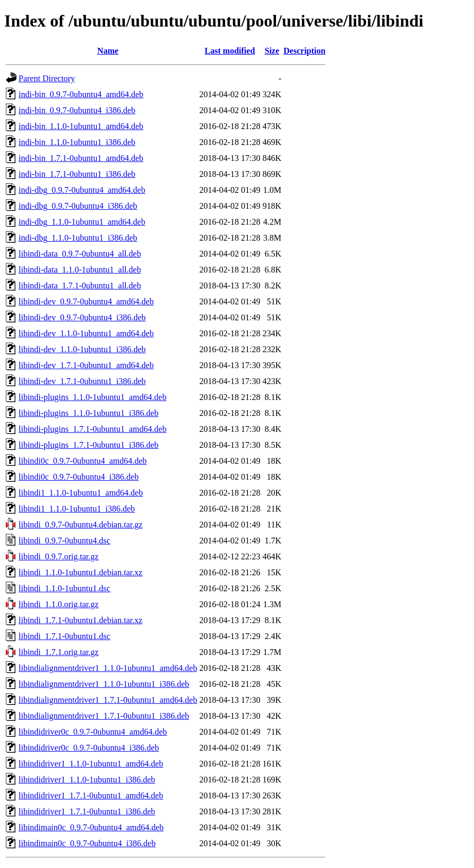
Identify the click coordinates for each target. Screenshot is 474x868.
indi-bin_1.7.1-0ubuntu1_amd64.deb (81, 158)
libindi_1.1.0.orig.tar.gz (59, 604)
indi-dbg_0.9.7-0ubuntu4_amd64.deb (82, 190)
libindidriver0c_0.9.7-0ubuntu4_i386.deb (89, 748)
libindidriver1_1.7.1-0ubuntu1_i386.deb (87, 811)
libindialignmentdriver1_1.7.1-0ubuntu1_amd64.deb (108, 700)
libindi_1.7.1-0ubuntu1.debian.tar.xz (80, 620)
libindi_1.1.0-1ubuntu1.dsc (64, 588)
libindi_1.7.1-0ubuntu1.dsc (64, 636)
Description (304, 51)
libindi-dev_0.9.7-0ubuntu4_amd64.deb (86, 301)
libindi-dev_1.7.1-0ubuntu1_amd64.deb (86, 365)
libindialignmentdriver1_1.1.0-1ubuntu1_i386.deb (104, 684)
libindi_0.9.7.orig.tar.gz (59, 556)
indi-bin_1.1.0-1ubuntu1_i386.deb (77, 142)
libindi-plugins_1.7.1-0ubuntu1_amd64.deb (93, 429)
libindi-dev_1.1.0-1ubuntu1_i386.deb (82, 349)
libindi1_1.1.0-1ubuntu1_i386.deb (77, 509)
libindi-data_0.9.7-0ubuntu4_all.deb (80, 254)
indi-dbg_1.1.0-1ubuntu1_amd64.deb (82, 222)
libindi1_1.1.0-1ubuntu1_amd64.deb (81, 493)
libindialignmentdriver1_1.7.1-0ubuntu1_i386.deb (104, 716)
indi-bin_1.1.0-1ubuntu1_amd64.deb (81, 126)
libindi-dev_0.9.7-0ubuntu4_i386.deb (82, 317)
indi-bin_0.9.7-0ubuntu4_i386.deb (77, 110)
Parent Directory (47, 78)
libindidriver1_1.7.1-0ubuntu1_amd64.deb (91, 795)
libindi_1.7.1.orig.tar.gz (59, 652)
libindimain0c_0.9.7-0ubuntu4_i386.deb (87, 843)
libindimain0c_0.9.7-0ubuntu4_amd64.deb (91, 827)
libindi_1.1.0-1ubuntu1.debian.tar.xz (80, 572)
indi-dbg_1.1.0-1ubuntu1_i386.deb (78, 238)
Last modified (230, 51)
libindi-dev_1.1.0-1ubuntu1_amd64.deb (86, 333)
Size (272, 51)
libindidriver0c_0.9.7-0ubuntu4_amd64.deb (93, 732)
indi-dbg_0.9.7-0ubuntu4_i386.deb (78, 206)
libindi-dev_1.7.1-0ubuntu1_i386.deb (82, 381)
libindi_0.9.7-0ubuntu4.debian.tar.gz (80, 525)
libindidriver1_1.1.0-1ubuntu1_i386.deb (87, 780)
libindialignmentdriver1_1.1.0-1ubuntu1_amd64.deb (108, 668)
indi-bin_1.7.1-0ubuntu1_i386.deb (77, 174)
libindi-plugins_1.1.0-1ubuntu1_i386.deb (89, 413)
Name (108, 51)
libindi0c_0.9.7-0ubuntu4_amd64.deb (83, 461)
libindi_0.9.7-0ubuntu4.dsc (64, 541)
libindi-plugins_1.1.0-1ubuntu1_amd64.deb (93, 397)
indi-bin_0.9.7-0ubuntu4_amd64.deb (81, 94)
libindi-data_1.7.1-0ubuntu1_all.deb (80, 286)
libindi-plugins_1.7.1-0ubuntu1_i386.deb (89, 445)
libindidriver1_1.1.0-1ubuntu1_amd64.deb (91, 764)
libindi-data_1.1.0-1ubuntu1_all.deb (80, 270)
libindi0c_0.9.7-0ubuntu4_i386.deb (79, 477)
